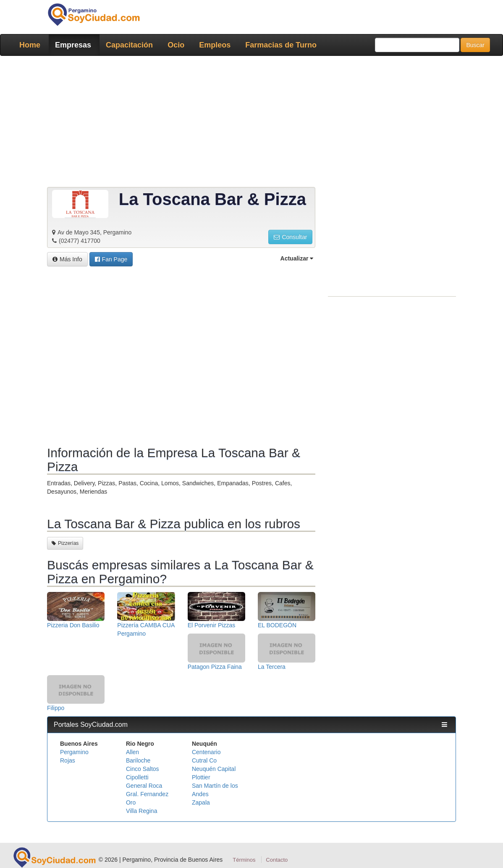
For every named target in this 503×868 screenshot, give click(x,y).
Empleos (215, 45)
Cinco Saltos (143, 769)
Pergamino (74, 752)
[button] (111, 259)
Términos (244, 860)
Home (30, 45)
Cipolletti (137, 777)
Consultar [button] (290, 237)
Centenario (206, 752)
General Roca (144, 786)
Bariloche (138, 760)
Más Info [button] (67, 259)
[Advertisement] (251, 123)
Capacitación (129, 45)
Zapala (201, 802)
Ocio (176, 45)
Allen (132, 752)
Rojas (68, 760)
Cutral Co (204, 760)
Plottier (201, 777)
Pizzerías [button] (65, 543)
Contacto (277, 860)
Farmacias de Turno (281, 45)
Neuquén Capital (214, 769)
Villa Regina (141, 811)
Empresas (73, 45)
